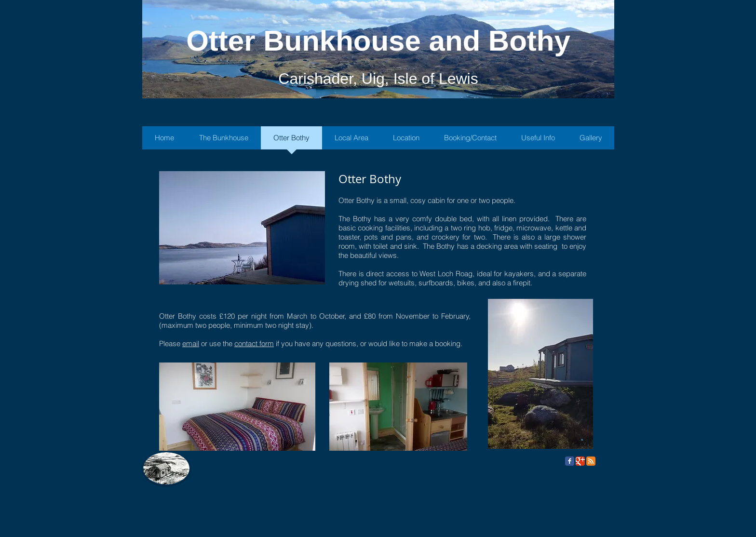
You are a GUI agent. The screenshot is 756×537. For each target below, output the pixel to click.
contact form (254, 343)
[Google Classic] (580, 461)
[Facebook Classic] (570, 461)
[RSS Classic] (591, 461)
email (191, 343)
